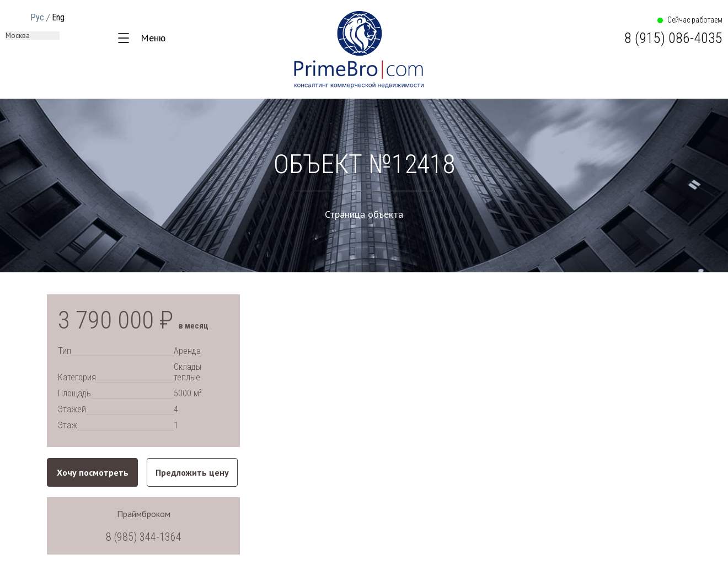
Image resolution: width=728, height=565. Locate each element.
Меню (153, 38)
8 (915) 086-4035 (673, 38)
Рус (37, 17)
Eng (58, 17)
